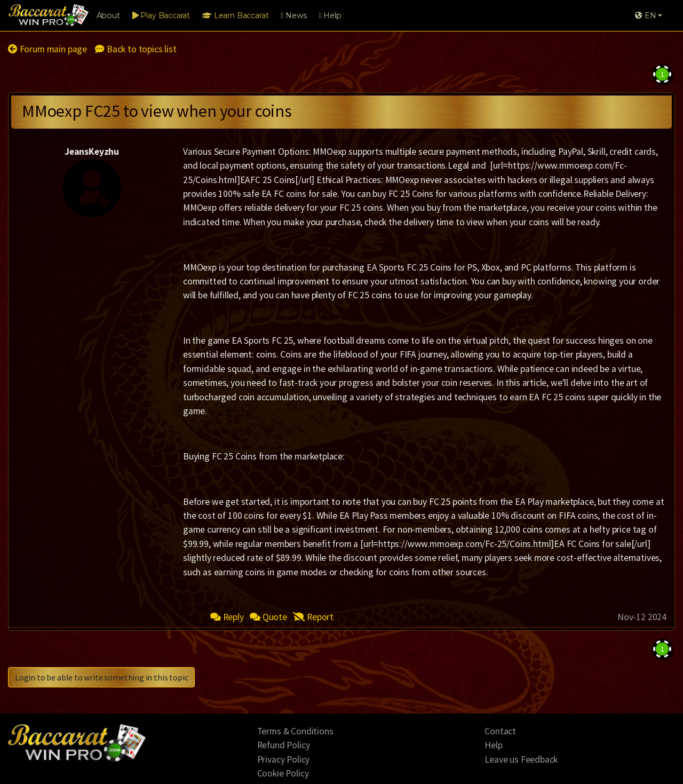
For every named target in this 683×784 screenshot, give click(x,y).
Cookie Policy (283, 773)
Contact (500, 731)
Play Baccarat (161, 15)
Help (330, 15)
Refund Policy (284, 745)
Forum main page (47, 49)
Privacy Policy (284, 759)
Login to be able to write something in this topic (101, 677)
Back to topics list (136, 49)
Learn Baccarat (235, 15)
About (108, 15)
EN (645, 15)
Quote (268, 617)
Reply (227, 617)
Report (313, 617)
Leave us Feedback (521, 759)
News (293, 15)
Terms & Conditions (295, 731)
